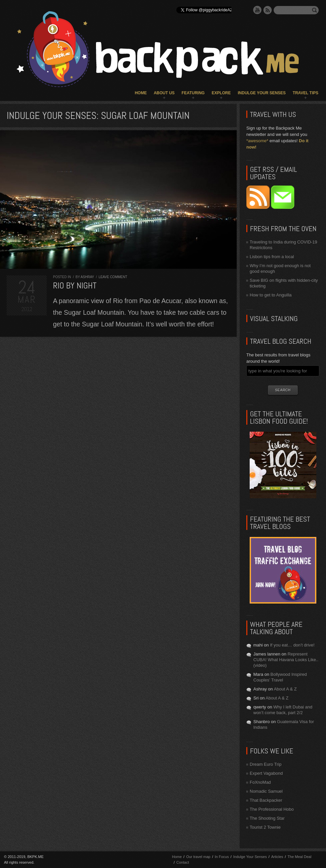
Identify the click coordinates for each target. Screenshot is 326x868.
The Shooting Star (267, 818)
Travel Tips (305, 93)
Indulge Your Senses (262, 93)
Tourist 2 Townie (265, 827)
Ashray (87, 277)
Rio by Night (75, 286)
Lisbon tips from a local (272, 257)
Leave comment (113, 277)
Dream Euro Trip (265, 764)
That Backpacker (266, 800)
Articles (277, 857)
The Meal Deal (300, 857)
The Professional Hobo (272, 809)
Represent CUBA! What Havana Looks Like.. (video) (286, 660)
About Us (164, 93)
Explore (221, 93)
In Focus (222, 857)
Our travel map (198, 857)
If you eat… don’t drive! (292, 645)
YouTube (257, 10)
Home (141, 93)
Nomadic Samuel (266, 791)
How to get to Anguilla (271, 295)
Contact (183, 862)
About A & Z (285, 689)
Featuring (193, 93)
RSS (268, 10)
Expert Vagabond (266, 773)
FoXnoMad (260, 782)
